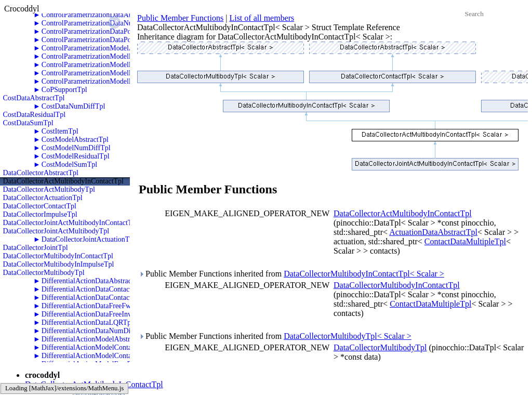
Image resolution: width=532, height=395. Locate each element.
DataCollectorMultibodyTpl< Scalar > (348, 336)
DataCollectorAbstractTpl (41, 173)
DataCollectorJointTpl (36, 248)
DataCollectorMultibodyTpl (44, 273)
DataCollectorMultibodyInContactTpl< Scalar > (364, 274)
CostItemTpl (60, 131)
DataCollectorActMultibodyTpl (49, 189)
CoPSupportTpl (64, 90)
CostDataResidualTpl (35, 115)
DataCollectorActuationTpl (43, 198)
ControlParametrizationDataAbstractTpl (100, 15)
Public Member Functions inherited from (291, 274)
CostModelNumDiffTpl (76, 148)
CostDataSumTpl (28, 123)
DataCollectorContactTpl (40, 206)
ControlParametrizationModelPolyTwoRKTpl (108, 73)
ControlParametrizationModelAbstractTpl (103, 48)
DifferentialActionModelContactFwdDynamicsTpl (115, 347)
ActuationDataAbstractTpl (433, 232)
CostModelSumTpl (69, 164)
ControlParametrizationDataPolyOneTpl (100, 31)
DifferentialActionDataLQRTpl (87, 322)
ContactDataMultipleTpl (465, 241)
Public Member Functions (180, 18)
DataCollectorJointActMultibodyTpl (56, 231)
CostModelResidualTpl (76, 156)
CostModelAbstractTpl (75, 140)
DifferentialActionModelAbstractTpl (95, 339)
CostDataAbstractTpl (34, 98)
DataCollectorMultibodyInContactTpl (58, 256)
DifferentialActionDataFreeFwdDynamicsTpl (108, 306)
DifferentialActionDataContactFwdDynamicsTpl (113, 289)
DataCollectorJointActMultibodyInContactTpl (71, 223)
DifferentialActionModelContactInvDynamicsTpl (114, 356)
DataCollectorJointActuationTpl (88, 239)
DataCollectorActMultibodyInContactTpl (64, 181)
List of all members (262, 18)
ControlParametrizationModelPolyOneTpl (103, 65)
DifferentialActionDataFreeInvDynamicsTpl (106, 314)
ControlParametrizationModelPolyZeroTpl (104, 81)
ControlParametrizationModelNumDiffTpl (103, 56)
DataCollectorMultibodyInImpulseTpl (59, 264)
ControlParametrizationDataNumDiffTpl (101, 23)
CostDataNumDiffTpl (74, 106)
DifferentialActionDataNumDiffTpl (94, 331)
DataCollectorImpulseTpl (40, 214)
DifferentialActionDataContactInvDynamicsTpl (111, 298)
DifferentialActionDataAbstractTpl (92, 281)
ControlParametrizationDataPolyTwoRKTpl (106, 40)
